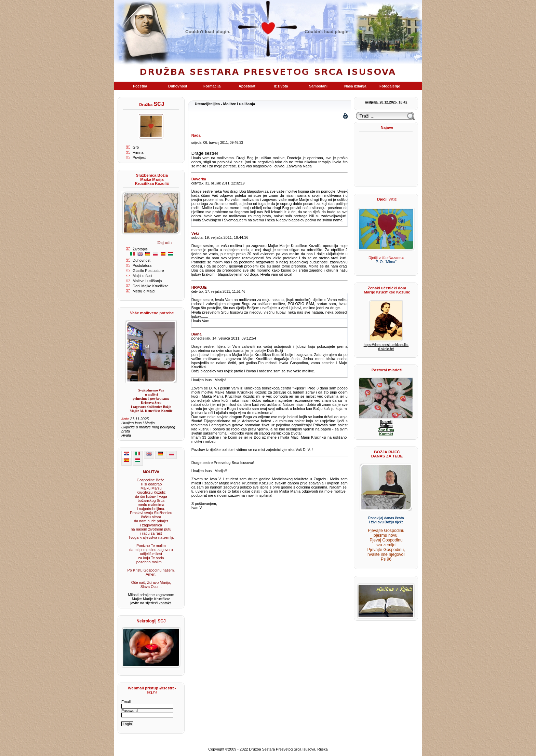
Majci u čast (143, 276)
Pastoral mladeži (387, 370)
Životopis (140, 249)
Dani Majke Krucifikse (151, 286)
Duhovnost (142, 260)
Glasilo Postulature (148, 271)
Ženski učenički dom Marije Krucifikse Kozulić (387, 290)
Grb (136, 147)
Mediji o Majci (144, 291)
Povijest (139, 157)
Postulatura (142, 265)
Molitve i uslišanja (147, 281)
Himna (138, 152)
